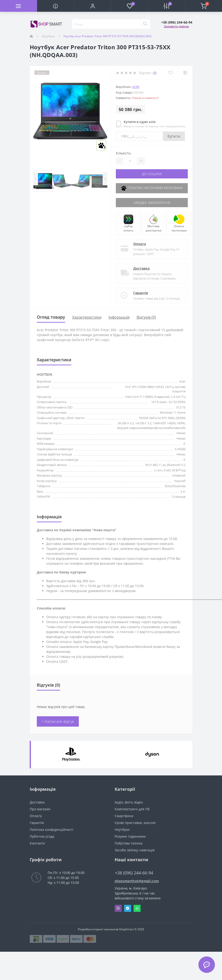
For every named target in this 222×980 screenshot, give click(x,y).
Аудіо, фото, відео (129, 802)
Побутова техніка (129, 843)
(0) (155, 73)
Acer (136, 87)
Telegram (128, 908)
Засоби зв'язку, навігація (135, 850)
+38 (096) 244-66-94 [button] (134, 873)
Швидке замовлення (152, 203)
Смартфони (124, 816)
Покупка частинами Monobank (152, 188)
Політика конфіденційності (52, 830)
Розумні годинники (130, 836)
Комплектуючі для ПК (132, 809)
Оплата (140, 244)
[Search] (145, 24)
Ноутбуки (48, 36)
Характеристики (87, 317)
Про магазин (40, 809)
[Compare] (185, 73)
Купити (174, 136)
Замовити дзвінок (176, 26)
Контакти (37, 843)
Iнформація (119, 317)
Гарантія (141, 293)
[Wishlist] (170, 73)
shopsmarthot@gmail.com (137, 881)
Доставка (141, 268)
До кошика (152, 174)
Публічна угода (42, 836)
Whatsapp (137, 908)
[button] (93, 6)
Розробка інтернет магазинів (98, 929)
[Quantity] (130, 161)
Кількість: (124, 153)
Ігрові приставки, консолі (135, 823)
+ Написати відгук (58, 721)
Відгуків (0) (146, 317)
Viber (118, 908)
